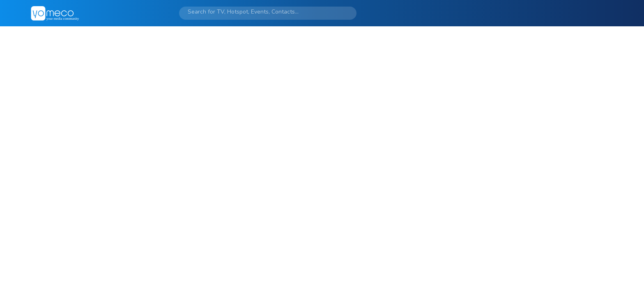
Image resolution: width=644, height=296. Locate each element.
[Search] (259, 12)
